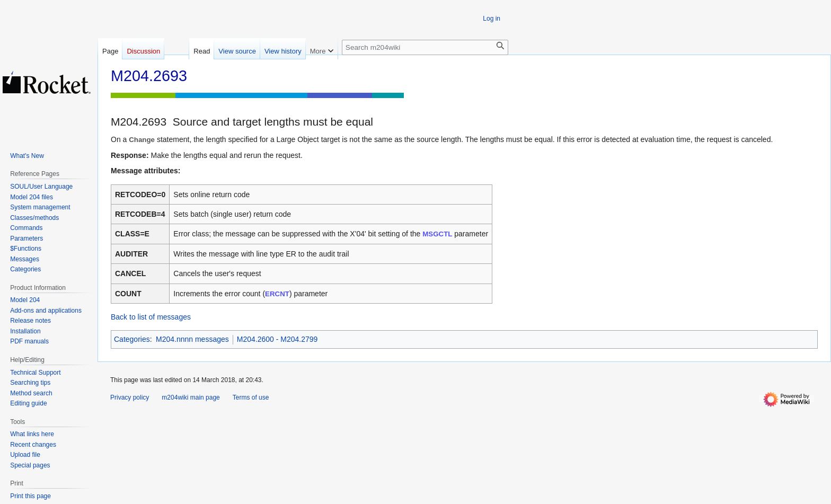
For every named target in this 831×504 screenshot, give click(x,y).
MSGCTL (437, 234)
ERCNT (277, 294)
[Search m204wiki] (425, 47)
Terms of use (251, 397)
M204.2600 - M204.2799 (277, 339)
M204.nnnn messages (192, 339)
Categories (132, 339)
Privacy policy (130, 397)
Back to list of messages (151, 317)
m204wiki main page (191, 397)
